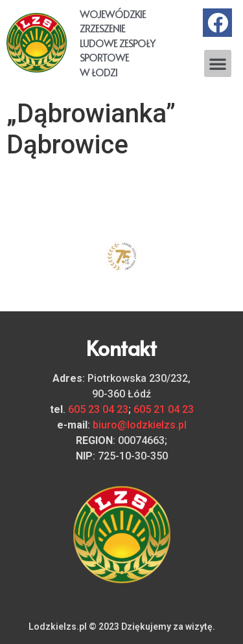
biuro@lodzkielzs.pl (140, 425)
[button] (218, 63)
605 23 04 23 (98, 409)
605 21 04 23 (164, 409)
